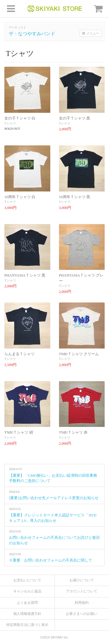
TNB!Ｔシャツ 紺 (19, 432)
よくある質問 (27, 603)
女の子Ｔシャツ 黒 (75, 118)
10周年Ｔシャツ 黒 (75, 197)
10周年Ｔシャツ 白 (20, 197)
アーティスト (17, 28)
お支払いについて (27, 580)
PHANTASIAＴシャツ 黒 (25, 275)
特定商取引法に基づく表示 (27, 625)
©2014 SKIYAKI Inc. (54, 637)
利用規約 (82, 603)
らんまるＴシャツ (19, 354)
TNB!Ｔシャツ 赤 (73, 432)
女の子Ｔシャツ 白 (20, 118)
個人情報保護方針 (27, 614)
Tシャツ (10, 123)
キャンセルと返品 (27, 591)
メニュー (91, 33)
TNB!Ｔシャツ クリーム (79, 354)
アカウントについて (82, 591)
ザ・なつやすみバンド (32, 34)
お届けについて (82, 580)
